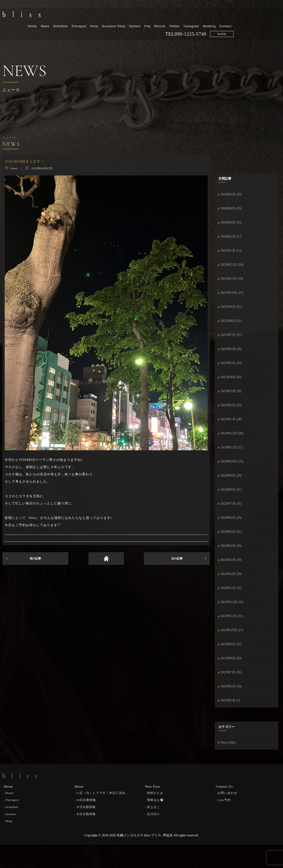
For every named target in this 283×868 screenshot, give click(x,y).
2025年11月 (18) (232, 279)
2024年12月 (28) (232, 433)
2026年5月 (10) (231, 194)
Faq (195, 16)
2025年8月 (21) (231, 321)
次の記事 (177, 559)
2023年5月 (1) (230, 700)
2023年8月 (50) (231, 658)
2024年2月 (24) (231, 574)
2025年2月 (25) (231, 405)
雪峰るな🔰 (155, 799)
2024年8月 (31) (231, 490)
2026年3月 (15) (231, 222)
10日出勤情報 (86, 799)
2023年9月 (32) (231, 644)
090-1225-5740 (238, 24)
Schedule (107, 16)
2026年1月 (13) (231, 251)
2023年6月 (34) (231, 686)
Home (80, 16)
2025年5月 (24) (231, 363)
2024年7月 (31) (231, 504)
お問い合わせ (227, 792)
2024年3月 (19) (231, 560)
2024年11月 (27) (232, 447)
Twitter (222, 16)
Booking (256, 16)
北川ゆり (153, 814)
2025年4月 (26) (231, 377)
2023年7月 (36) (231, 672)
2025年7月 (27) (231, 335)
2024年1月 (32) (231, 588)
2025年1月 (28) (231, 419)
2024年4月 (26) (231, 546)
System (182, 16)
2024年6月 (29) (231, 518)
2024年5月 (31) (231, 532)
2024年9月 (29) (231, 475)
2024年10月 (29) (232, 461)
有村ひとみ (155, 792)
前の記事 (35, 559)
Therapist (126, 16)
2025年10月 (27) (232, 293)
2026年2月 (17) (231, 237)
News (92, 16)
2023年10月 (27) (232, 630)
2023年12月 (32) (232, 602)
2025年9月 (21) (231, 307)
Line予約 (224, 799)
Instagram (239, 16)
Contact (273, 16)
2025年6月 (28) (231, 349)
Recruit (207, 16)
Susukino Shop (161, 16)
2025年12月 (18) (232, 265)
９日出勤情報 (86, 807)
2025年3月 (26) (231, 391)
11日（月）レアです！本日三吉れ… (102, 792)
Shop (141, 16)
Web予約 (269, 24)
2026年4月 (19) (231, 208)
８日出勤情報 (86, 814)
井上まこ (153, 807)
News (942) (228, 743)
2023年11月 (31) (232, 616)
